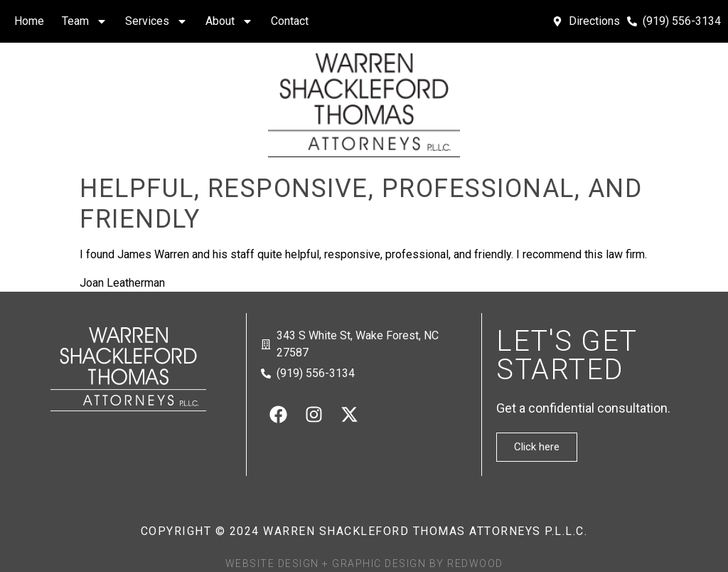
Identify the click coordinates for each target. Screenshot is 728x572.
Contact (290, 21)
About (229, 21)
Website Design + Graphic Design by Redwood (364, 563)
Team (85, 21)
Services (156, 21)
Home (29, 21)
